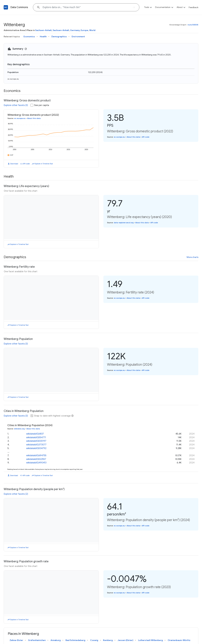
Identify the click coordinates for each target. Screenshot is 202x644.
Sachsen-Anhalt (43, 30)
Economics (29, 36)
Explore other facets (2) (16, 494)
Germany (75, 30)
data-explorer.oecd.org (124, 223)
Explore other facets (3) (16, 105)
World (92, 30)
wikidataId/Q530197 (36, 440)
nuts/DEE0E (193, 25)
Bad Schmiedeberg (75, 640)
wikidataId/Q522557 (36, 458)
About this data (34, 118)
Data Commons (19, 7)
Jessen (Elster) (125, 640)
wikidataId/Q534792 (36, 447)
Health (43, 36)
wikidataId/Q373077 (36, 444)
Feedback (194, 7)
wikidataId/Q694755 (36, 455)
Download (14, 164)
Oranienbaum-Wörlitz (179, 640)
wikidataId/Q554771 (36, 437)
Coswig (94, 640)
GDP (12, 155)
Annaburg (56, 640)
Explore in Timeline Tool (44, 164)
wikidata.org (19, 429)
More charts (193, 257)
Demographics (59, 36)
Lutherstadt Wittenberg (150, 640)
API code (26, 164)
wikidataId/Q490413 (36, 462)
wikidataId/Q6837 (35, 433)
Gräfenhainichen (37, 640)
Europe (84, 30)
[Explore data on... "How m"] (86, 7)
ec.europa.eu (13, 79)
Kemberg (108, 640)
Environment (78, 36)
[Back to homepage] (6, 7)
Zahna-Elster (16, 640)
